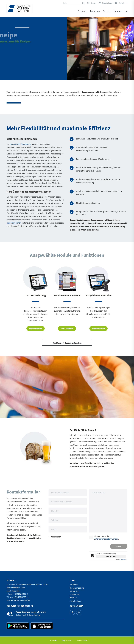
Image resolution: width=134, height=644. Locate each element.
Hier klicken (111, 556)
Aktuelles (74, 584)
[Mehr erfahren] (36, 329)
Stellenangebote (77, 588)
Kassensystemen (14, 223)
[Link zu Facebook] (72, 612)
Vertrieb (73, 598)
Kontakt (93, 3)
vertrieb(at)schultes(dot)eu (18, 600)
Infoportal (74, 591)
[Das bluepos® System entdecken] (67, 343)
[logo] (19, 8)
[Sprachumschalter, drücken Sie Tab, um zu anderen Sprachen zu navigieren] (123, 3)
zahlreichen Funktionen (20, 144)
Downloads (75, 594)
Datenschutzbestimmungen (106, 539)
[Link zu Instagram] (79, 612)
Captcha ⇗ (121, 559)
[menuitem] (82, 13)
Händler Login (107, 3)
